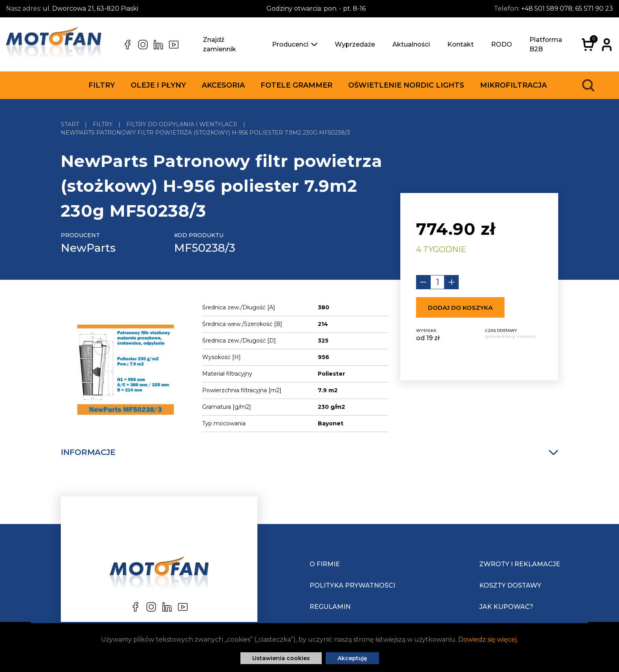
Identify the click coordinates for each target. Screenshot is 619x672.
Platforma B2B (546, 44)
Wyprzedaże (355, 44)
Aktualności (411, 44)
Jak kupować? (506, 607)
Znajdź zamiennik (219, 44)
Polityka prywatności (352, 585)
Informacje (309, 452)
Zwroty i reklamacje (520, 564)
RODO (502, 44)
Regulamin (330, 607)
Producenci (295, 44)
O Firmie (325, 564)
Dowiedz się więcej (488, 639)
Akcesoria (223, 85)
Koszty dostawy (510, 585)
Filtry (102, 85)
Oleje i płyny (158, 85)
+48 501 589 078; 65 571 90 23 (567, 8)
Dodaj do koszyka (460, 308)
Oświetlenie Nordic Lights (406, 85)
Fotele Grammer (296, 85)
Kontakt (460, 44)
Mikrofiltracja (513, 85)
